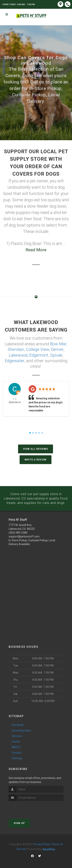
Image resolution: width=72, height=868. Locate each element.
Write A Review (36, 459)
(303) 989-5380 (18, 531)
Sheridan (16, 349)
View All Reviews (36, 448)
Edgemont (39, 355)
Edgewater (15, 360)
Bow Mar (58, 344)
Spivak (56, 355)
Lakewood (18, 355)
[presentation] (29, 807)
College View (37, 349)
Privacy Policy (42, 843)
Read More (36, 250)
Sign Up (19, 822)
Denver (57, 349)
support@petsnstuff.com (24, 535)
